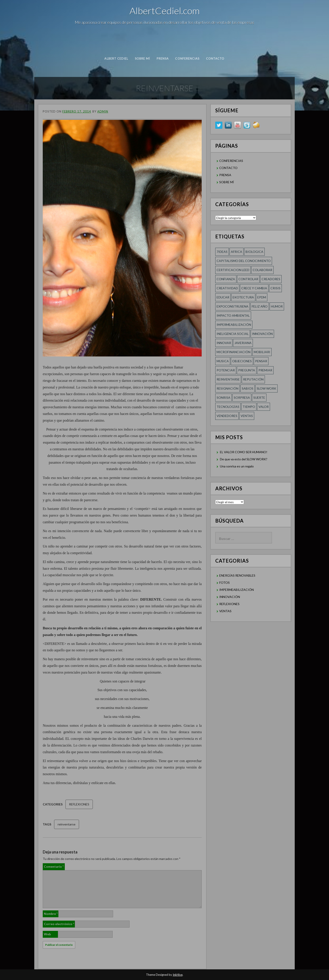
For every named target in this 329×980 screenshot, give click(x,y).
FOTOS (224, 583)
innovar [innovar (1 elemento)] (224, 343)
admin (103, 111)
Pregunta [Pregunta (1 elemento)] (247, 370)
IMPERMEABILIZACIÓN (237, 590)
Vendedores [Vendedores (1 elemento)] (227, 416)
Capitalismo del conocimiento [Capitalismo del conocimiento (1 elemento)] (244, 261)
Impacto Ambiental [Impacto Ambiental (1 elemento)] (233, 315)
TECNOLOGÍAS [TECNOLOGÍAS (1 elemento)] (228, 407)
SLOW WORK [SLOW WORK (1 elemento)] (266, 388)
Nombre (51, 914)
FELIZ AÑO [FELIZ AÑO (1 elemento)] (260, 306)
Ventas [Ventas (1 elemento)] (247, 416)
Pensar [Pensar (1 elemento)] (261, 361)
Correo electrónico (59, 924)
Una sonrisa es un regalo (237, 466)
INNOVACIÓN (230, 597)
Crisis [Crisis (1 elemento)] (275, 288)
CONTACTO (215, 58)
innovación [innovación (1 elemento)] (262, 334)
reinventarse (67, 824)
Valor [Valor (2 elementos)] (264, 407)
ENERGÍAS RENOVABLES (237, 575)
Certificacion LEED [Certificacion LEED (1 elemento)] (233, 270)
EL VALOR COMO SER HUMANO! (244, 452)
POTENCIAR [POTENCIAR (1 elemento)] (226, 370)
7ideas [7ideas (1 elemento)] (222, 252)
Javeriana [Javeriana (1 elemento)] (243, 343)
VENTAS (225, 611)
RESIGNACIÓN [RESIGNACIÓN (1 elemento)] (227, 388)
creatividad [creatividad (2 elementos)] (227, 288)
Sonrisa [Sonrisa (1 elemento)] (223, 397)
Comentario (54, 866)
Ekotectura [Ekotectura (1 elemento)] (243, 297)
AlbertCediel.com (165, 11)
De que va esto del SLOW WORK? (244, 459)
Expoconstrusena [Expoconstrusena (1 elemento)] (233, 306)
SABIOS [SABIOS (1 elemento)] (248, 388)
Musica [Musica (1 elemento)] (223, 361)
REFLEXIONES (79, 804)
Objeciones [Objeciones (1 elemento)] (242, 361)
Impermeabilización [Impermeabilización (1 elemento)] (234, 325)
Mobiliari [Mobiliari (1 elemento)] (262, 352)
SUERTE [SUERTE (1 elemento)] (259, 397)
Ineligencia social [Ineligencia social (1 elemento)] (233, 334)
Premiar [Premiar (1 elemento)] (265, 370)
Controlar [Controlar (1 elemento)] (248, 279)
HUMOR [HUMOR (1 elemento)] (277, 306)
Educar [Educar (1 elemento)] (223, 297)
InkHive (178, 975)
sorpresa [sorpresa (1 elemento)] (242, 397)
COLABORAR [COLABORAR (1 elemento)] (262, 270)
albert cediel (116, 58)
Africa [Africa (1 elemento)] (237, 252)
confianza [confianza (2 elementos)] (226, 279)
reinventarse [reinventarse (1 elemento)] (228, 379)
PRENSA (163, 58)
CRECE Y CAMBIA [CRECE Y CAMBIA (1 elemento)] (254, 288)
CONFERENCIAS (187, 58)
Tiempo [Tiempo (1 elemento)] (249, 407)
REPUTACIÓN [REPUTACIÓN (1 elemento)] (253, 379)
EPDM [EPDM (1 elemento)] (262, 297)
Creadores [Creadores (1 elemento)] (271, 279)
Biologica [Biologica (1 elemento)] (254, 252)
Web (47, 934)
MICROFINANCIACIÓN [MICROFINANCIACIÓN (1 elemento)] (234, 352)
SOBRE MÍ (143, 58)
